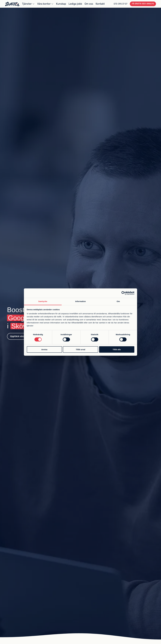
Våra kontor (44, 4)
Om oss (89, 4)
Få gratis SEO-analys (143, 4)
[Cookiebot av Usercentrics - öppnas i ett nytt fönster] (123, 293)
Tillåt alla (117, 349)
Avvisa (44, 349)
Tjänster (27, 4)
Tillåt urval (81, 349)
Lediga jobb (75, 4)
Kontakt (100, 4)
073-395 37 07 (120, 4)
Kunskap (61, 4)
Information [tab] (80, 301)
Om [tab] (118, 301)
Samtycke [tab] (43, 301)
